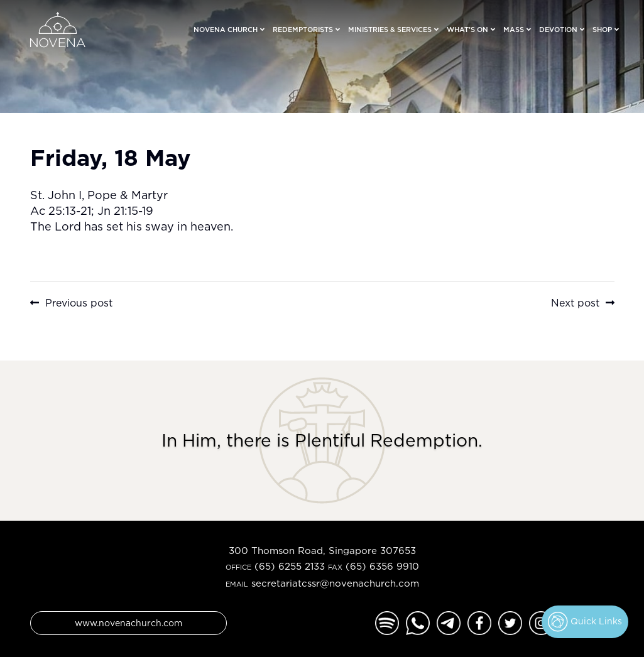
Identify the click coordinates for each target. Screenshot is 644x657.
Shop (602, 30)
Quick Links (585, 622)
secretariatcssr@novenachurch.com (335, 583)
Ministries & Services (390, 30)
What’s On (467, 30)
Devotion (558, 30)
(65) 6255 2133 (290, 566)
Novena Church (226, 30)
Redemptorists (303, 30)
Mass (514, 30)
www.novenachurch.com (128, 623)
